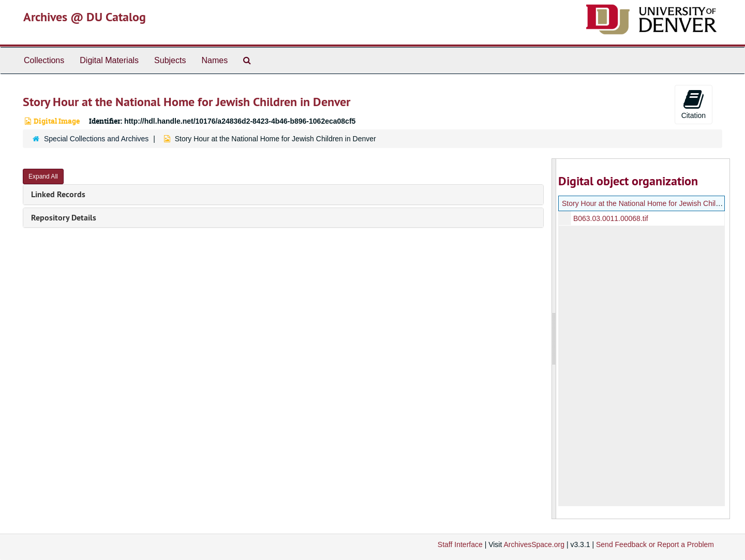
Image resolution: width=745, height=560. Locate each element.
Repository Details (64, 218)
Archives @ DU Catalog (85, 17)
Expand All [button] (43, 176)
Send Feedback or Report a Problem (655, 544)
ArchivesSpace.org (534, 544)
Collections (44, 60)
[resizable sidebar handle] (554, 339)
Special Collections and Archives (96, 139)
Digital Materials (109, 60)
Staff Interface (460, 544)
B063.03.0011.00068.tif (610, 218)
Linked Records (58, 194)
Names (214, 60)
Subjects (170, 60)
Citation (694, 104)
